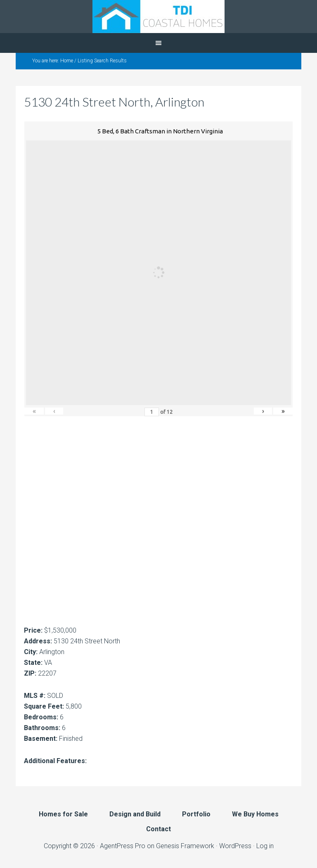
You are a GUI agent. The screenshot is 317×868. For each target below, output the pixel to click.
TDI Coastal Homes (158, 17)
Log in (265, 846)
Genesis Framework (185, 846)
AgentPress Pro (123, 846)
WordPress (235, 846)
